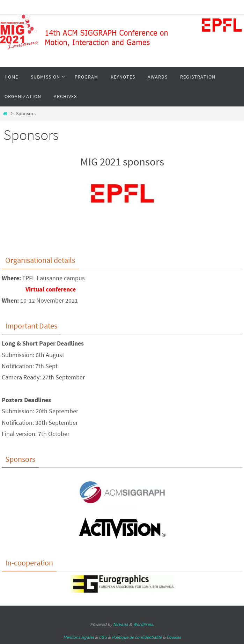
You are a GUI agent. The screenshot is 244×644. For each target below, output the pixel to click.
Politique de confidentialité (137, 637)
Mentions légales (79, 637)
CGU (103, 637)
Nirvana (121, 624)
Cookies (174, 637)
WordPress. (143, 624)
